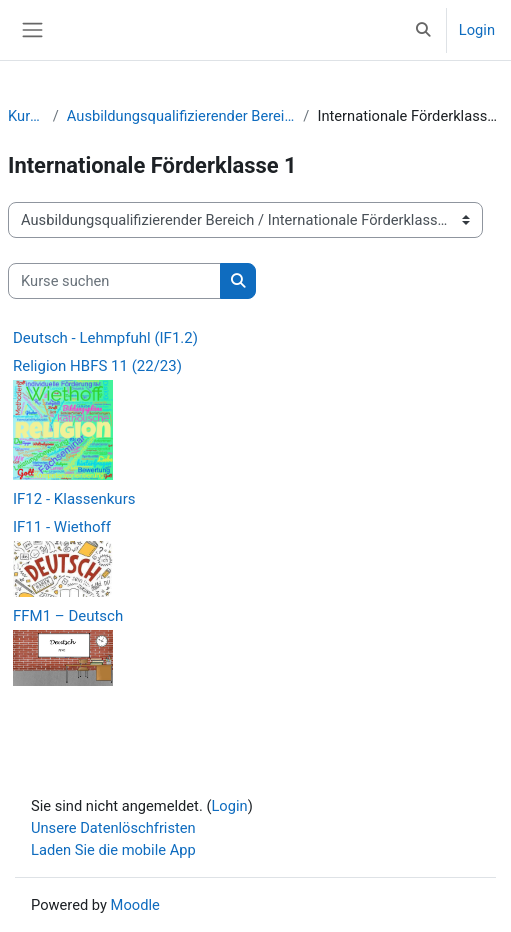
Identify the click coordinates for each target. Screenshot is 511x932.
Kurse (26, 116)
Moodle (135, 905)
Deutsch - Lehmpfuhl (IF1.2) (105, 338)
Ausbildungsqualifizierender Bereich (181, 116)
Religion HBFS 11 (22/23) (97, 366)
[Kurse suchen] (114, 281)
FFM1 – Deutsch (68, 616)
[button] (423, 30)
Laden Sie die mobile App (113, 850)
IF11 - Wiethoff (62, 527)
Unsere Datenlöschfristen (113, 828)
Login (477, 30)
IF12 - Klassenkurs (74, 499)
